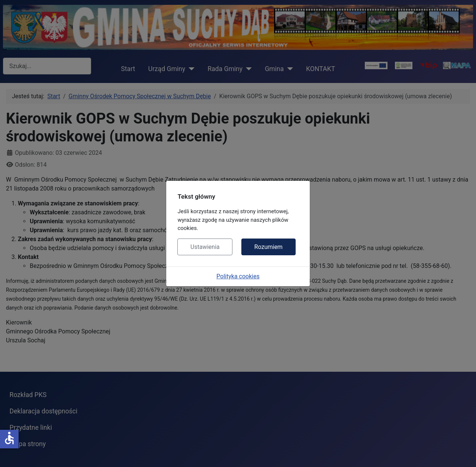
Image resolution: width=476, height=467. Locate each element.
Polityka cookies (238, 276)
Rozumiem (268, 247)
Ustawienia (205, 247)
